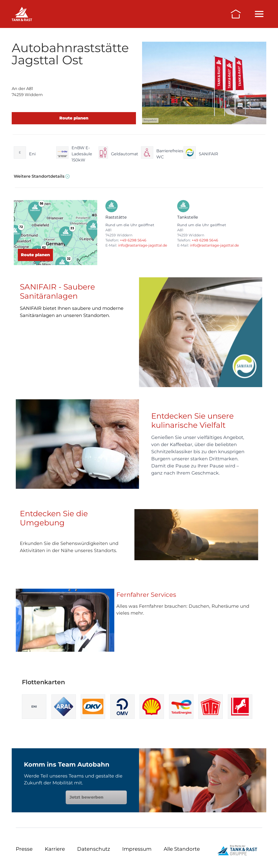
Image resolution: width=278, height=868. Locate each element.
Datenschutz (94, 849)
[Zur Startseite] (236, 14)
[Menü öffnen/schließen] (259, 14)
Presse (24, 849)
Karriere (55, 849)
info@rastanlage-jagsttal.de (143, 245)
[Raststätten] (22, 14)
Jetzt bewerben (96, 797)
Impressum (137, 849)
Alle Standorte (182, 849)
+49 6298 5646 (133, 240)
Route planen (74, 118)
